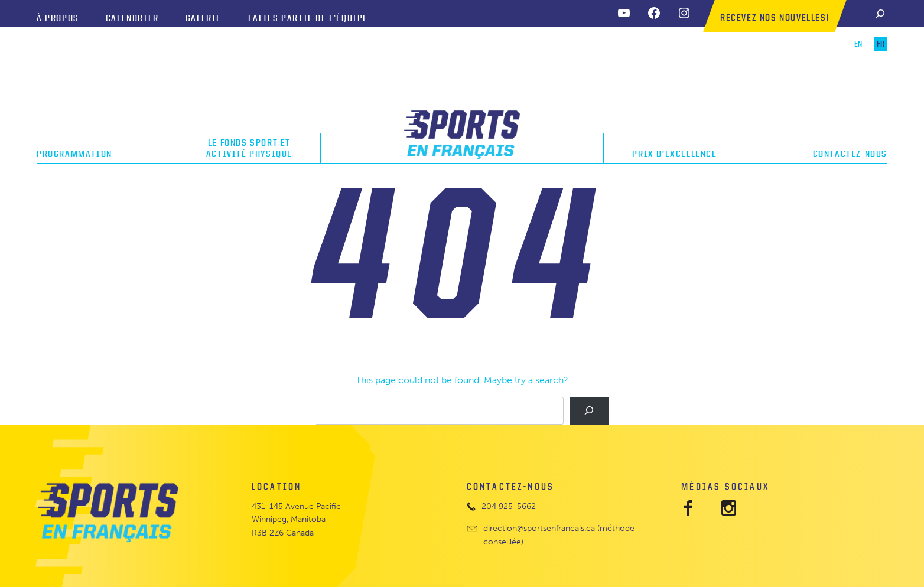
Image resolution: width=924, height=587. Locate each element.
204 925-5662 (509, 506)
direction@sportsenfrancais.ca (539, 528)
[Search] (880, 13)
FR (881, 44)
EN (858, 44)
